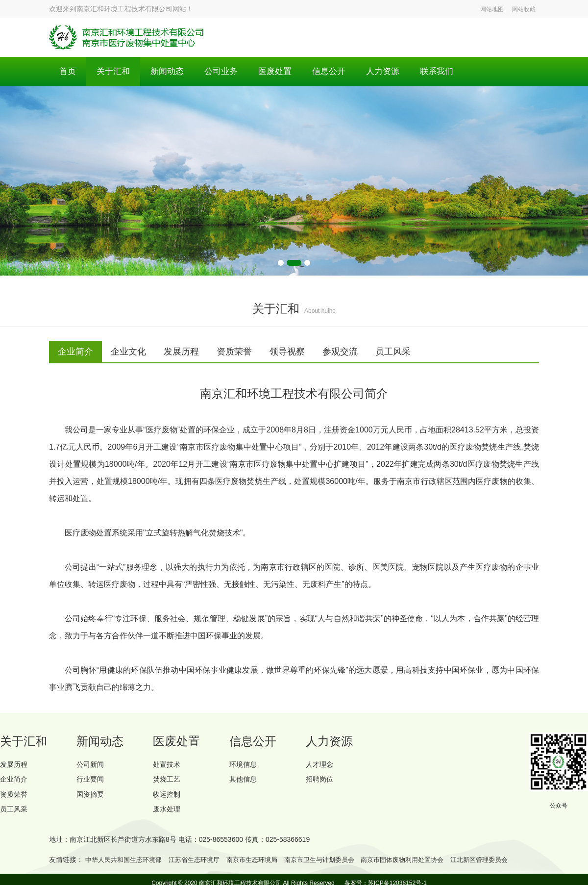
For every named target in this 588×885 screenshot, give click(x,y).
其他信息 (245, 782)
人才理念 (321, 766)
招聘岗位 (321, 782)
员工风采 (16, 816)
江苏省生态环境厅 (202, 866)
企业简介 (16, 782)
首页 (68, 72)
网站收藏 (524, 9)
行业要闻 (92, 782)
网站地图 (492, 9)
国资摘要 (92, 799)
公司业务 (227, 72)
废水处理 (169, 816)
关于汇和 (115, 72)
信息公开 (339, 72)
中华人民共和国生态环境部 (126, 866)
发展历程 (16, 766)
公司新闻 (92, 766)
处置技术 (169, 766)
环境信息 (245, 766)
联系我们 (450, 72)
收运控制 (169, 799)
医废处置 (283, 72)
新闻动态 (171, 72)
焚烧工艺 (169, 782)
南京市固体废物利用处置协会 (424, 866)
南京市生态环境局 (264, 866)
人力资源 (394, 72)
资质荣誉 (16, 799)
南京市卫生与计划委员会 (336, 866)
